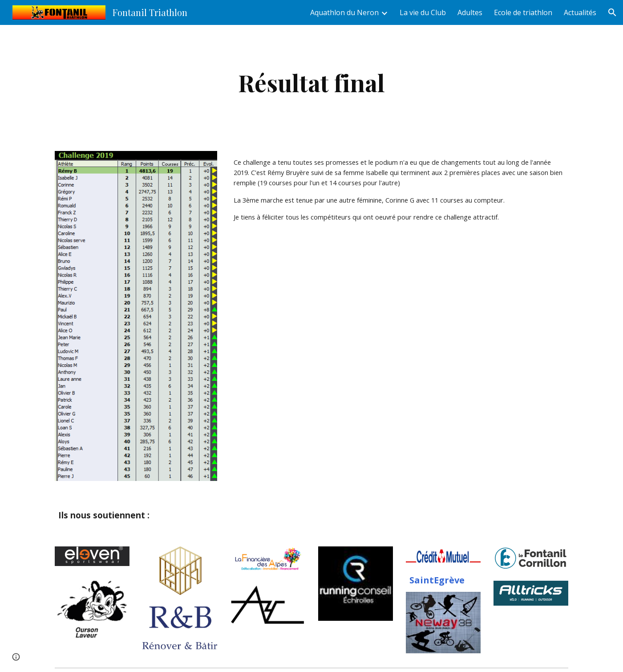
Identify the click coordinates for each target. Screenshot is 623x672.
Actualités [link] (580, 12)
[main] (311, 83)
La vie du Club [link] (423, 12)
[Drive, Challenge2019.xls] (399, 306)
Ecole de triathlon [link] (523, 12)
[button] (612, 12)
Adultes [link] (470, 12)
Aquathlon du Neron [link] (344, 12)
